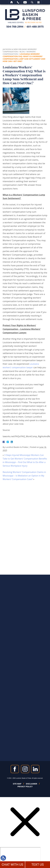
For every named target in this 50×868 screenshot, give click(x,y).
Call (18, 2)
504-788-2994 (15, 27)
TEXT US (38, 865)
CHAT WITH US (12, 865)
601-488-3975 (35, 27)
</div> (20, 857)
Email (25, 2)
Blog (22, 52)
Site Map (17, 784)
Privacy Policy (25, 787)
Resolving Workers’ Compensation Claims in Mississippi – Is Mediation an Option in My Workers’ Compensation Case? (24, 476)
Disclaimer (31, 784)
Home (12, 2)
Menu (38, 2)
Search (32, 2)
